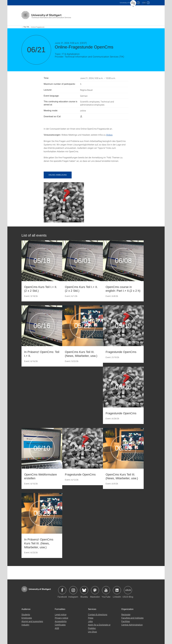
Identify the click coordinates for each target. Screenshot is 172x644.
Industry (25, 625)
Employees (27, 618)
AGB (57, 628)
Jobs (90, 621)
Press (91, 618)
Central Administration (132, 625)
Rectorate (126, 614)
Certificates (60, 625)
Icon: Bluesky (84, 590)
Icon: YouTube (106, 590)
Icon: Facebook (62, 590)
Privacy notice (61, 618)
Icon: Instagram (73, 590)
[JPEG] (64, 202)
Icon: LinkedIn (117, 590)
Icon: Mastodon (95, 590)
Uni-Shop (92, 632)
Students (26, 614)
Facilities (126, 621)
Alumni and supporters (32, 621)
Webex (109, 135)
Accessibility (61, 621)
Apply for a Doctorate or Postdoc (99, 626)
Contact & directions (98, 614)
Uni (128, 3)
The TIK (26, 27)
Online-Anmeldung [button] (58, 175)
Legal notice (61, 614)
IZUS (144, 3)
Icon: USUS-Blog (128, 590)
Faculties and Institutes (132, 618)
